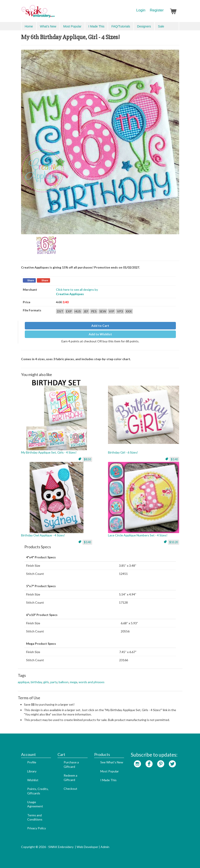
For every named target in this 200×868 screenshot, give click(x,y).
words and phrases (92, 682)
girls (46, 682)
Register (157, 10)
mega (74, 682)
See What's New (112, 762)
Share (31, 280)
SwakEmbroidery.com (54, 13)
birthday (36, 682)
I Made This (96, 26)
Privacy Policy (37, 828)
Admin (105, 847)
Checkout (70, 789)
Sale (161, 26)
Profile (32, 762)
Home (29, 26)
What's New (48, 26)
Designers (144, 26)
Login (141, 10)
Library (32, 771)
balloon (64, 682)
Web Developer (87, 847)
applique (24, 682)
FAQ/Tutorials (121, 26)
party (54, 682)
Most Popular (72, 26)
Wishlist (33, 780)
